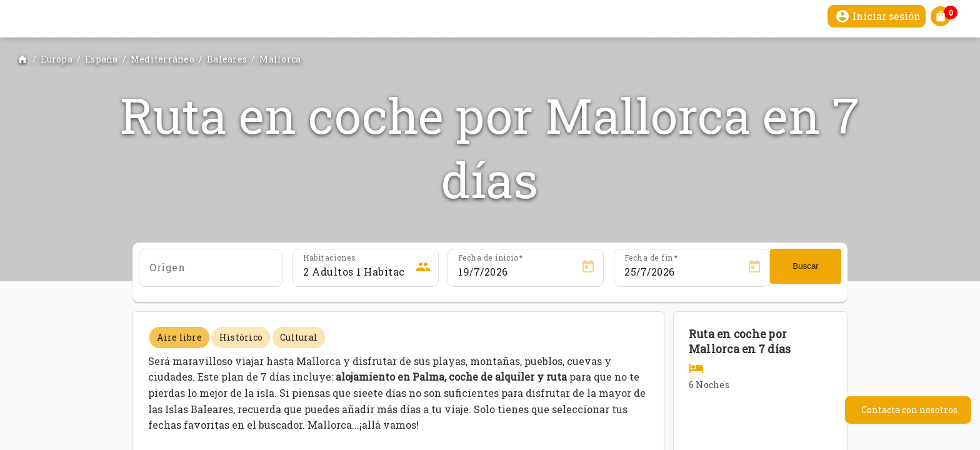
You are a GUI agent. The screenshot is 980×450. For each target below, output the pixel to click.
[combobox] (211, 272)
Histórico (241, 337)
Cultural (299, 337)
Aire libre (179, 337)
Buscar (805, 266)
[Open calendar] (588, 267)
